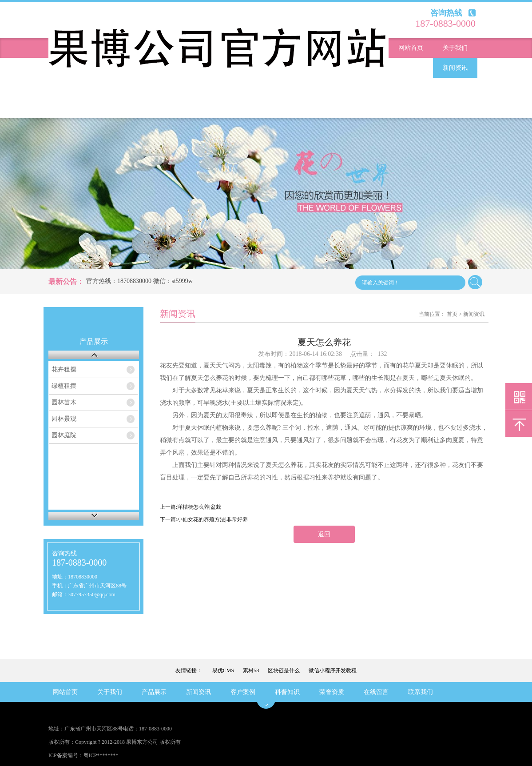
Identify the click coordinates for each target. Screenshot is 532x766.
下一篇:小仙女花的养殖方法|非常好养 (204, 519)
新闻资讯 (455, 68)
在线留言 (110, 108)
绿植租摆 (64, 386)
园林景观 (64, 419)
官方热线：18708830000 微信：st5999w (139, 281)
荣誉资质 (65, 108)
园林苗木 (64, 402)
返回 (324, 534)
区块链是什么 (284, 670)
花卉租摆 (64, 369)
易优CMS (223, 670)
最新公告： (66, 281)
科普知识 (455, 88)
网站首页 (411, 48)
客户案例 (411, 88)
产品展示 (411, 68)
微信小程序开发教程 (333, 670)
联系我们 (154, 108)
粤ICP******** (101, 755)
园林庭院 (64, 435)
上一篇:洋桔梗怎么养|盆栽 (191, 507)
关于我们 (455, 48)
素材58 (251, 670)
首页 (452, 314)
